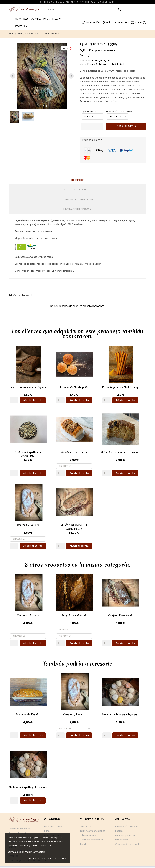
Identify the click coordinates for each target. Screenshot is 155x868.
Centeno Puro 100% (114, 610)
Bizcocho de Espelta (28, 708)
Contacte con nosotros (92, 832)
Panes (47, 823)
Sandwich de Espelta (71, 449)
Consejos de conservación (78, 199)
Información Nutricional (78, 209)
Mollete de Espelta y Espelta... (114, 708)
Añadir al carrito (126, 126)
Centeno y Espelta (28, 521)
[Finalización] (71, 463)
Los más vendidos (54, 819)
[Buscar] (84, 9)
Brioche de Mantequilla (71, 386)
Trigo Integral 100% (71, 610)
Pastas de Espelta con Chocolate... (28, 451)
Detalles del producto (77, 190)
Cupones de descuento (128, 836)
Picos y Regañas (53, 19)
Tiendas (84, 836)
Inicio (18, 19)
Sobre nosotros (88, 827)
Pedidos (119, 823)
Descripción (77, 180)
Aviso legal (85, 819)
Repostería (21, 26)
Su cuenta (122, 811)
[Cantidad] (92, 126)
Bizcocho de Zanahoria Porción (114, 449)
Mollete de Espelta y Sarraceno (28, 779)
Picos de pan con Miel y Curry (114, 386)
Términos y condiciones (92, 823)
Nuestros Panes (32, 19)
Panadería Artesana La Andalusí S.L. (106, 64)
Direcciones (122, 832)
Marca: (83, 64)
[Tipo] (71, 624)
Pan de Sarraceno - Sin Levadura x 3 (71, 523)
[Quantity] (14, 399)
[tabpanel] (42, 76)
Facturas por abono (126, 827)
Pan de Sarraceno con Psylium (28, 386)
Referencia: (86, 61)
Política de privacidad (40, 858)
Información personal (127, 819)
